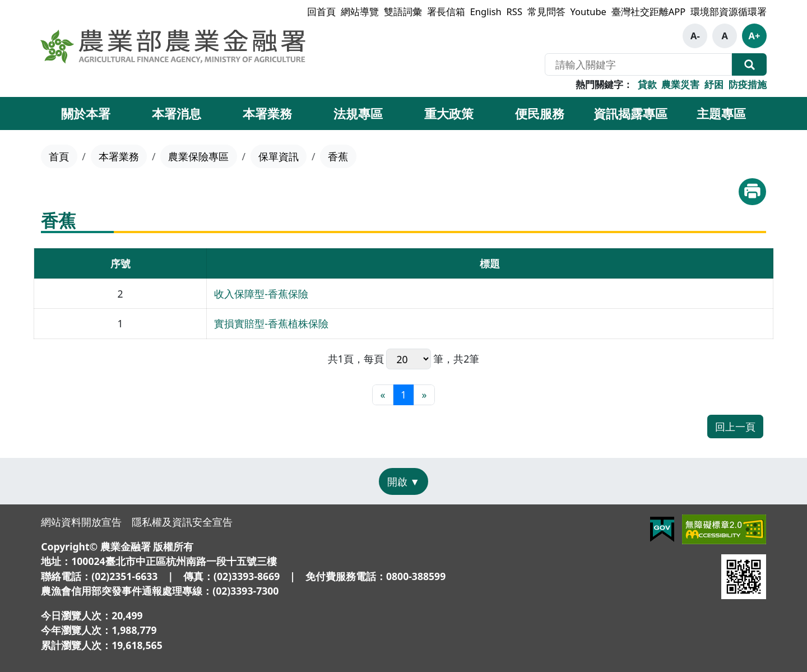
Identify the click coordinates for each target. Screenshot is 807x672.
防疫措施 (748, 84)
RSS (514, 11)
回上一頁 (735, 427)
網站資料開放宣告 (81, 522)
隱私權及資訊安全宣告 (182, 522)
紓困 (714, 84)
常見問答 (546, 11)
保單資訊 (279, 156)
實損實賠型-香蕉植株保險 (271, 323)
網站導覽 (360, 11)
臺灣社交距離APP (649, 11)
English (486, 11)
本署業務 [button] (267, 113)
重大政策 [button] (449, 113)
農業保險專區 (198, 156)
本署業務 (119, 156)
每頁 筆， (409, 359)
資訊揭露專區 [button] (630, 113)
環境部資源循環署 (729, 11)
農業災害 (680, 84)
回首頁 (321, 11)
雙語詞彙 (403, 11)
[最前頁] (382, 395)
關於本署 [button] (86, 113)
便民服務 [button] (540, 113)
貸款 (647, 84)
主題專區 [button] (721, 113)
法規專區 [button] (358, 113)
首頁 (59, 156)
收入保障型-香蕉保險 (261, 294)
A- (695, 36)
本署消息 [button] (177, 113)
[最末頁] (424, 395)
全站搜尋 (749, 64)
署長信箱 (446, 11)
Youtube (588, 11)
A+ (755, 36)
